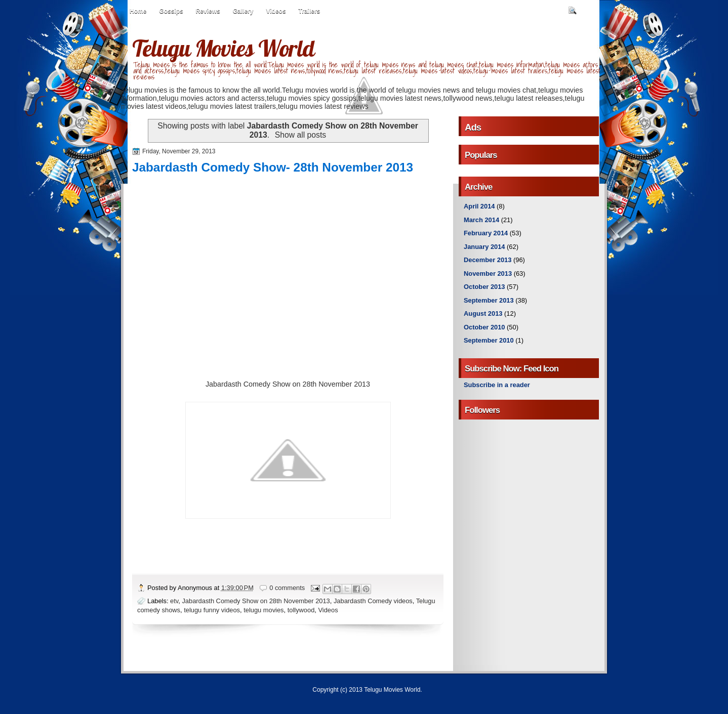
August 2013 (483, 313)
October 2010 (484, 327)
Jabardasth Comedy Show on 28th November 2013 (256, 601)
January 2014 (484, 247)
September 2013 (489, 300)
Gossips (171, 11)
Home (138, 11)
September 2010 (489, 340)
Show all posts (300, 135)
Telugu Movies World (223, 48)
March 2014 (481, 220)
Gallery (243, 11)
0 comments (287, 588)
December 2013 (488, 260)
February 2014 (486, 233)
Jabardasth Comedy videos (373, 601)
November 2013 (488, 274)
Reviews (208, 11)
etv (174, 601)
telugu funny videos (212, 610)
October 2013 (484, 287)
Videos (276, 11)
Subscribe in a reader (497, 385)
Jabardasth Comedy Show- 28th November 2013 (273, 167)
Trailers (310, 11)
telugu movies (264, 610)
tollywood (301, 610)
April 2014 (479, 206)
